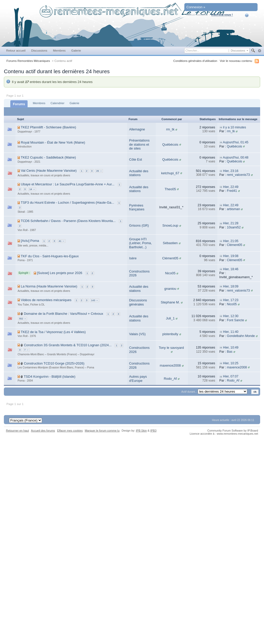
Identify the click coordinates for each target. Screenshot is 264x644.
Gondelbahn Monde (241, 336)
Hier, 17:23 (231, 300)
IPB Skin (141, 431)
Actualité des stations (139, 173)
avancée (259, 51)
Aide (250, 15)
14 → (32, 189)
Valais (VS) (137, 334)
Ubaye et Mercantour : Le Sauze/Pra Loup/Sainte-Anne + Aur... (68, 184)
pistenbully (170, 334)
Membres (59, 50)
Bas (230, 352)
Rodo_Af (170, 379)
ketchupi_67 (170, 173)
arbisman (233, 209)
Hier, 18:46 (231, 269)
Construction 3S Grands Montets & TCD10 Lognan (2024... (68, 345)
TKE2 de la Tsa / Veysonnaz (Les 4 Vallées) (53, 332)
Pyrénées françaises (137, 207)
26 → (99, 171)
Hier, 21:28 (231, 223)
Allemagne (137, 129)
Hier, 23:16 (231, 171)
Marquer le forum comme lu (102, 431)
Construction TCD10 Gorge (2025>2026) (54, 363)
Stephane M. (170, 302)
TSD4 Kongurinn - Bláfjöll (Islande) (49, 377)
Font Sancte (236, 320)
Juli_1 (170, 318)
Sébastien (170, 243)
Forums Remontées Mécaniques (28, 61)
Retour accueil (16, 50)
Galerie (76, 50)
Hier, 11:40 (231, 332)
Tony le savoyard (171, 348)
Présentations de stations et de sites (139, 144)
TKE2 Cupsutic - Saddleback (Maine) (48, 157)
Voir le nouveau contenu (236, 61)
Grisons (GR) (139, 225)
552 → (23, 319)
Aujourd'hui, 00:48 (236, 158)
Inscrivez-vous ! (222, 15)
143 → (94, 300)
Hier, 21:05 (231, 241)
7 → (26, 350)
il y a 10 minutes (234, 127)
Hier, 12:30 (231, 316)
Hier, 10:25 (231, 363)
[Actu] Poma (30, 241)
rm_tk (170, 129)
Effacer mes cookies (70, 431)
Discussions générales (138, 302)
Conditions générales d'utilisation (195, 61)
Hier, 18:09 (231, 286)
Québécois (170, 145)
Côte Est (136, 159)
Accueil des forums (43, 431)
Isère (133, 258)
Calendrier (57, 103)
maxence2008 (170, 365)
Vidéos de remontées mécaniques (46, 300)
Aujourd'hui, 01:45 (236, 142)
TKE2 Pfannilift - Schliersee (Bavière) (49, 127)
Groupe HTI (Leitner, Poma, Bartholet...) (141, 243)
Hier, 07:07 (231, 376)
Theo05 (170, 189)
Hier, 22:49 (231, 187)
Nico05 (170, 273)
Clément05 (235, 245)
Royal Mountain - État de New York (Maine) (53, 142)
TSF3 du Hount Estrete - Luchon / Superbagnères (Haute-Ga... (68, 203)
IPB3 (153, 431)
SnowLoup (170, 225)
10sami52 (234, 227)
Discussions (39, 50)
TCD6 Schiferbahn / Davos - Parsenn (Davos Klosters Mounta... (68, 221)
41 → (62, 241)
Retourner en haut (17, 431)
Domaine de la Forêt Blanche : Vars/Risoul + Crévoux (63, 314)
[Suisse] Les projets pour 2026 (60, 273)
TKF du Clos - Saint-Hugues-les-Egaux (50, 256)
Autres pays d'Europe (138, 379)
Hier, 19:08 (231, 256)
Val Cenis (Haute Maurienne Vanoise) (49, 171)
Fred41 (232, 191)
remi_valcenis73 (238, 175)
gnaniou (170, 289)
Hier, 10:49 (231, 348)
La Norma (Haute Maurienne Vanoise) (49, 286)
